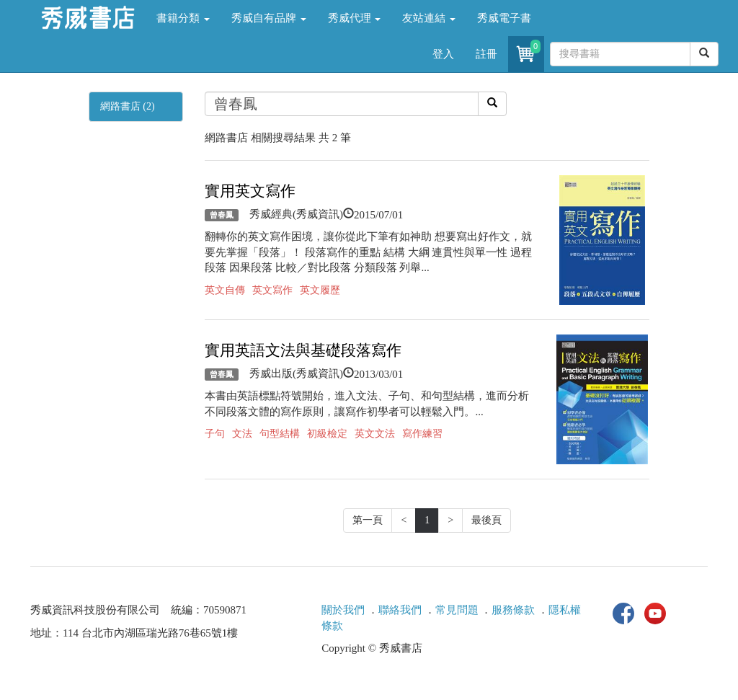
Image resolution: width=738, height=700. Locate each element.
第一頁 (368, 520)
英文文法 (375, 434)
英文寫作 (272, 290)
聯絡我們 (400, 610)
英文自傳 (225, 290)
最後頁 (486, 520)
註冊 (486, 54)
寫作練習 (422, 434)
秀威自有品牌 (269, 18)
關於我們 (343, 610)
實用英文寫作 (250, 191)
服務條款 (513, 610)
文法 (242, 434)
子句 (215, 434)
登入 (443, 54)
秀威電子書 (504, 18)
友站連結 (429, 18)
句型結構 (280, 434)
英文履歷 (320, 290)
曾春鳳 (222, 215)
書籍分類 (183, 18)
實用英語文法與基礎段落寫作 (303, 350)
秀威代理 (355, 18)
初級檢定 (327, 434)
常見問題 (457, 610)
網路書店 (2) (128, 106)
